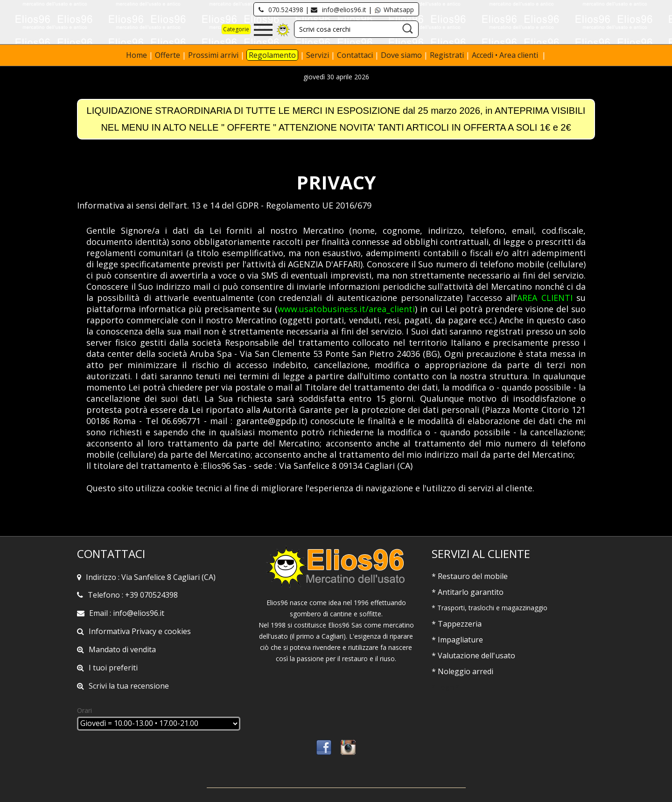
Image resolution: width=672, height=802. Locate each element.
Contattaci (356, 55)
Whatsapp (394, 10)
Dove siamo (401, 55)
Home (137, 55)
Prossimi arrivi (213, 55)
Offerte (168, 55)
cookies (178, 631)
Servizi (318, 55)
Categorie (236, 29)
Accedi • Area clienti (506, 55)
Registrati (447, 55)
